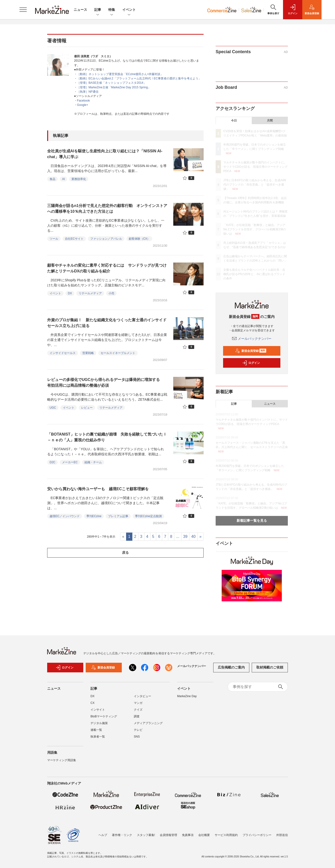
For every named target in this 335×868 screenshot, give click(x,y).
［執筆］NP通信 (88, 92)
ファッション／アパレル (106, 239)
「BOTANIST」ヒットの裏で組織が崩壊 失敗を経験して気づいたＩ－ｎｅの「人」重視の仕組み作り (107, 437)
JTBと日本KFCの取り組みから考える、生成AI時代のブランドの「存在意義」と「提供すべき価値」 (255, 185)
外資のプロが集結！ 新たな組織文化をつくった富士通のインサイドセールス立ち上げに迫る (107, 323)
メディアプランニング (148, 726)
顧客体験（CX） (139, 239)
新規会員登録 (251, 351)
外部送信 (282, 835)
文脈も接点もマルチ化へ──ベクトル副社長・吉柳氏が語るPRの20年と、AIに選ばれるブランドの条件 (254, 274)
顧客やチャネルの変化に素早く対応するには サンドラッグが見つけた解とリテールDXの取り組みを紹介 (107, 268)
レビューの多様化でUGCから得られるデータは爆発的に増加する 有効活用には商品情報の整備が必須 (105, 383)
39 (185, 537)
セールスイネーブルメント (118, 353)
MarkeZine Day (187, 699)
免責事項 (188, 835)
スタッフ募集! (146, 835)
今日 (234, 121)
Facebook (84, 101)
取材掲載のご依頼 (270, 670)
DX (70, 293)
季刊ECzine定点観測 (148, 516)
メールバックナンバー (252, 339)
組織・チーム (93, 462)
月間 (270, 121)
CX (93, 705)
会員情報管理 (168, 835)
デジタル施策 (99, 726)
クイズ (138, 712)
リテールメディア (90, 293)
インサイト (98, 712)
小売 (111, 293)
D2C (52, 462)
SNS (137, 739)
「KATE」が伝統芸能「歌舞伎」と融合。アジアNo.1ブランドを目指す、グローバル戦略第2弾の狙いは (255, 229)
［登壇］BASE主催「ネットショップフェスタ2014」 (112, 83)
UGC (53, 408)
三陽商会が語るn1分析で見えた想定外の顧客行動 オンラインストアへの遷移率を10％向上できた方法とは (107, 209)
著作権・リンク (122, 835)
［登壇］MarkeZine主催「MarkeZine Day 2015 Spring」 (114, 87)
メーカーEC (70, 462)
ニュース (80, 10)
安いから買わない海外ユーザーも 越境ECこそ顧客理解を (98, 489)
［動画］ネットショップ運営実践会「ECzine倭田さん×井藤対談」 (120, 74)
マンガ (138, 705)
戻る (125, 553)
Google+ (83, 105)
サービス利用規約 (226, 835)
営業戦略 (88, 353)
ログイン (251, 363)
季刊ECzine (94, 516)
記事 (98, 10)
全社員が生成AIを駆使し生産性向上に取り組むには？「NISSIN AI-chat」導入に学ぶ (105, 154)
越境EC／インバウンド (65, 516)
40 (193, 537)
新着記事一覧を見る (252, 521)
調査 (137, 719)
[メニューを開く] (23, 10)
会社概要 (204, 835)
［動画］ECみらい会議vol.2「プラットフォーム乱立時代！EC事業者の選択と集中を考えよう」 (139, 78)
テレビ (138, 732)
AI (63, 179)
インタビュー (142, 699)
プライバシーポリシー (257, 835)
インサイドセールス (63, 353)
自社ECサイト (74, 239)
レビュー (87, 408)
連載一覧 (96, 732)
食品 (52, 179)
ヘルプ (103, 835)
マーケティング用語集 (62, 763)
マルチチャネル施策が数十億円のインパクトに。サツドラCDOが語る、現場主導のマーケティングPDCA (255, 167)
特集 (112, 10)
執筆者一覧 (98, 739)
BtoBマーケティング (104, 719)
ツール (54, 239)
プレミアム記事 (118, 516)
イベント (129, 10)
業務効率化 (79, 179)
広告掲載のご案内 (231, 670)
